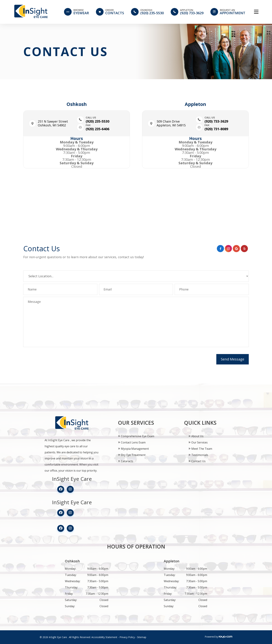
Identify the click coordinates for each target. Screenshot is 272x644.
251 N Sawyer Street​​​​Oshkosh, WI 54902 (53, 123)
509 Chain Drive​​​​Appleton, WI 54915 (171, 123)
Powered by (218, 637)
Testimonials (200, 455)
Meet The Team (202, 449)
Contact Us (198, 461)
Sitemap (142, 637)
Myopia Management (135, 449)
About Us (197, 436)
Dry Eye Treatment (133, 455)
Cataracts (127, 461)
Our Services (199, 442)
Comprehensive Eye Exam (138, 436)
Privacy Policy (127, 637)
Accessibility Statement (104, 637)
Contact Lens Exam (133, 442)
